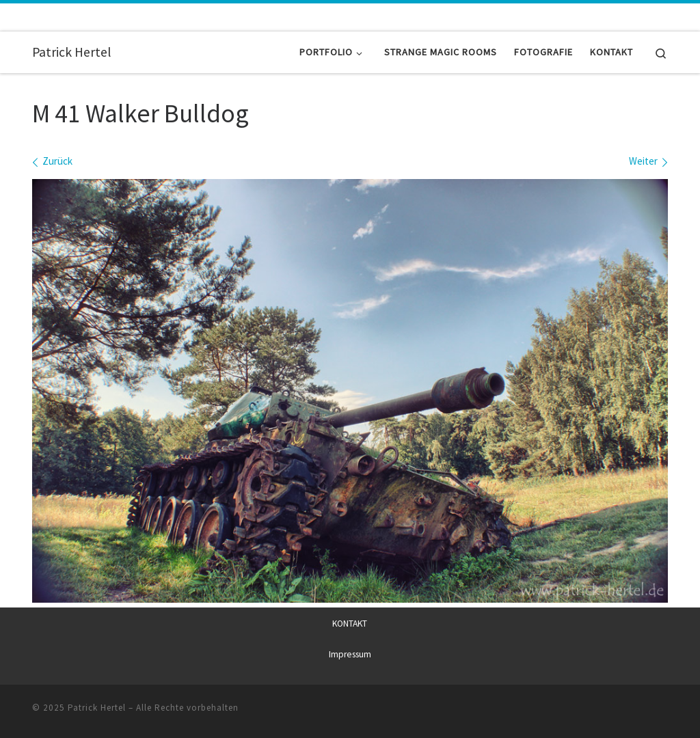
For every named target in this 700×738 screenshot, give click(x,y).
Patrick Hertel (97, 708)
